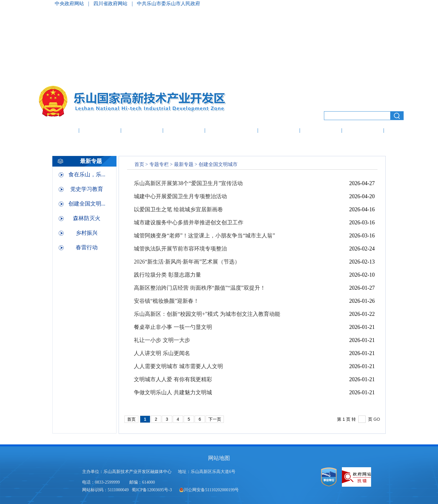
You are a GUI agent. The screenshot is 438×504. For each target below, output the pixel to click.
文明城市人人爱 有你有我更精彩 (173, 379)
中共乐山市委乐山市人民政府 (169, 3)
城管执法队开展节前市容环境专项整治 (180, 249)
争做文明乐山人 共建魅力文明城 (173, 392)
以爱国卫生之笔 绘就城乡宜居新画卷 (178, 209)
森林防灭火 (87, 218)
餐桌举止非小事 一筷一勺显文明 (173, 327)
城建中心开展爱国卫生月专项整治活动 (180, 196)
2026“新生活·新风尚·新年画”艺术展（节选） (187, 262)
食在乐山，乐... (87, 174)
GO (377, 419)
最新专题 (184, 164)
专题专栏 (159, 164)
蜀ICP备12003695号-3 (152, 490)
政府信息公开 (231, 131)
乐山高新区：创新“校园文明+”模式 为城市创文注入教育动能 (207, 314)
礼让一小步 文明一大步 (162, 340)
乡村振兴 (87, 233)
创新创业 (321, 131)
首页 (139, 164)
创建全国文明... (87, 204)
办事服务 (279, 131)
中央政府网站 (70, 3)
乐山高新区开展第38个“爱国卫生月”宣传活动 (188, 183)
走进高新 (100, 131)
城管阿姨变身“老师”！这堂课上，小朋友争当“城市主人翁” (204, 236)
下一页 (215, 419)
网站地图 (219, 458)
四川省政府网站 (111, 3)
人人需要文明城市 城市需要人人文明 (178, 366)
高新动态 (142, 131)
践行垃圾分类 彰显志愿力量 (167, 275)
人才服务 (363, 131)
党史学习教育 (87, 189)
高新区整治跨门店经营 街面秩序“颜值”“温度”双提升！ (200, 288)
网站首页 (57, 131)
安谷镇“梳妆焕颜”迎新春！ (166, 301)
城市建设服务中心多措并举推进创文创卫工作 (189, 223)
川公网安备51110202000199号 (209, 490)
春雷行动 (87, 247)
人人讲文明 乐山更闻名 (162, 353)
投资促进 (184, 131)
